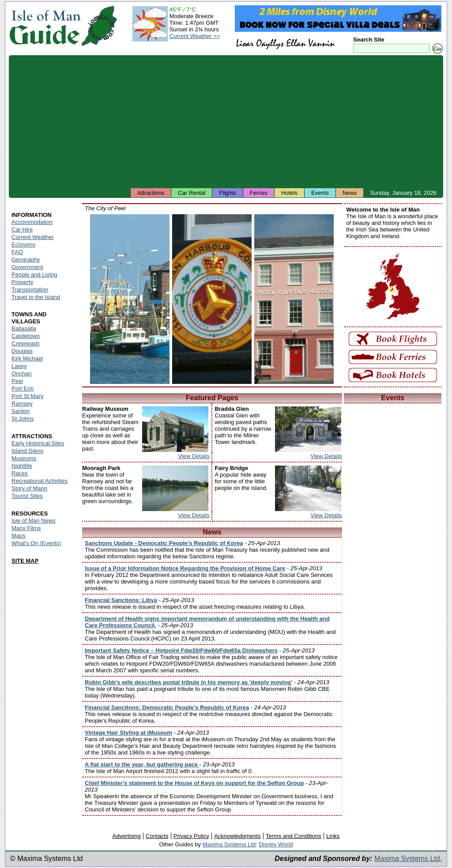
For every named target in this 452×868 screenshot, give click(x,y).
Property (22, 282)
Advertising (126, 836)
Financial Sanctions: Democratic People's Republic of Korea (167, 707)
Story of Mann (29, 488)
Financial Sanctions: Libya (121, 600)
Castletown (26, 336)
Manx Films (26, 528)
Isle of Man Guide (45, 26)
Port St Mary (27, 396)
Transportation (30, 290)
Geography (26, 260)
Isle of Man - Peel (130, 299)
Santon (21, 411)
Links (333, 836)
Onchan (22, 373)
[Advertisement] (226, 121)
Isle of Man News (34, 521)
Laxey (19, 366)
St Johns (23, 419)
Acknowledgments (237, 836)
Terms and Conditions (294, 836)
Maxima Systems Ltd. (408, 859)
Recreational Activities (40, 481)
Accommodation (32, 222)
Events (320, 193)
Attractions (151, 193)
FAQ (17, 252)
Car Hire (22, 229)
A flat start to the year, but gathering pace (142, 764)
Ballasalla (24, 328)
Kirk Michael (27, 358)
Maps (19, 536)
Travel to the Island (36, 297)
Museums (24, 458)
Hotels (289, 193)
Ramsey (22, 404)
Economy (23, 244)
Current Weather (33, 237)
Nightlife (22, 466)
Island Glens (27, 451)
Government (27, 267)
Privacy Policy (191, 836)
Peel (17, 381)
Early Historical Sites (38, 443)
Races (20, 473)
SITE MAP (25, 561)
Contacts (157, 836)
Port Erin (23, 389)
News (350, 193)
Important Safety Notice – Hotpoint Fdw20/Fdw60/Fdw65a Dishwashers (181, 650)
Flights (227, 193)
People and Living (34, 275)
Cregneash (26, 343)
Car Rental (192, 193)
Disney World (276, 844)
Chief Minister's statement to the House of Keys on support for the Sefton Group (194, 783)
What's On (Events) (36, 543)
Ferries (259, 193)
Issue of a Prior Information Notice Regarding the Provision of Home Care (185, 568)
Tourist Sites (27, 496)
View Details (194, 456)
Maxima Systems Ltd (229, 844)
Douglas (22, 351)
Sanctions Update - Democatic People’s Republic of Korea (164, 543)
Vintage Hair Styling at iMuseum (128, 733)
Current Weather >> (195, 36)
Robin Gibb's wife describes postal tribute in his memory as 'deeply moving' (188, 682)
